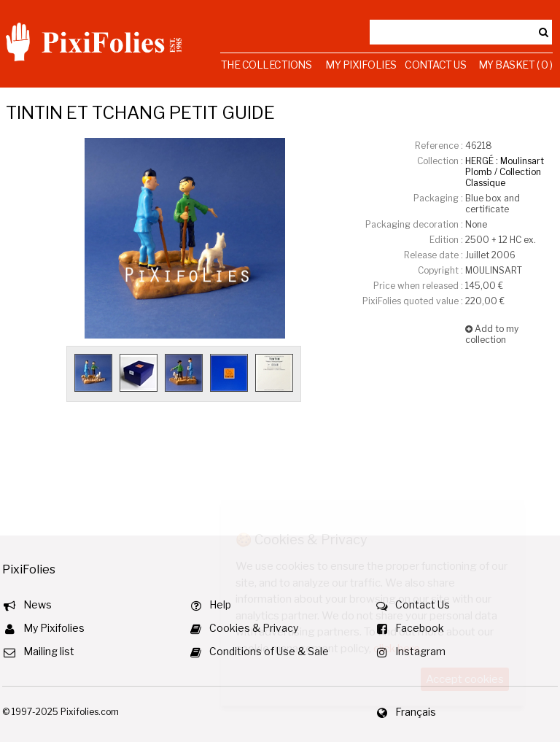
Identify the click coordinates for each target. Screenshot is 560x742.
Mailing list (49, 651)
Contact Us (435, 65)
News (38, 604)
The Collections (267, 65)
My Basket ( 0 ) (516, 65)
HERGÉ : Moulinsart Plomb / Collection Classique (505, 172)
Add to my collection (492, 334)
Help (220, 604)
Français (416, 712)
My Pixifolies (361, 65)
